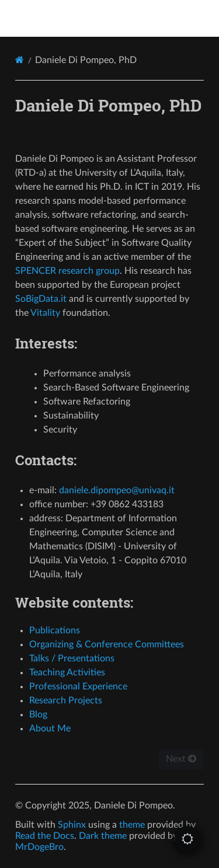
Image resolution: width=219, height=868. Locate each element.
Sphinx (72, 825)
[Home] (20, 60)
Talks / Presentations (72, 658)
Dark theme (103, 836)
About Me (50, 728)
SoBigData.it (41, 299)
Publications (55, 630)
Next (181, 759)
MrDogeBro (39, 847)
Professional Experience (78, 686)
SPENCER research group (67, 271)
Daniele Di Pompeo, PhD (117, 18)
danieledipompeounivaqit (117, 490)
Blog (38, 714)
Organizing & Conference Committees (107, 644)
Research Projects (66, 700)
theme (132, 825)
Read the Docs (45, 836)
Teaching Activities (67, 672)
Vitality (45, 313)
